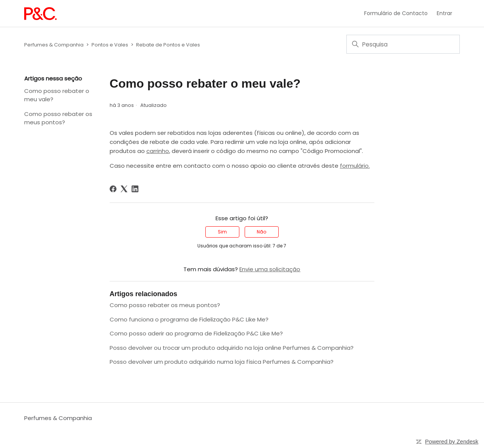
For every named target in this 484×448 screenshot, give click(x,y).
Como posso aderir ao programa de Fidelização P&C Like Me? (196, 333)
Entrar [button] (444, 13)
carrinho (158, 151)
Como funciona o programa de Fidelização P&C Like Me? (189, 319)
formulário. (355, 166)
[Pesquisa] (403, 44)
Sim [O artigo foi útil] (222, 232)
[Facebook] (113, 189)
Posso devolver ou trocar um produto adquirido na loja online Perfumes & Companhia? (232, 348)
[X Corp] (124, 189)
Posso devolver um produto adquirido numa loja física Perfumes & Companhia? (222, 362)
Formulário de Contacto (396, 13)
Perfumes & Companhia (54, 45)
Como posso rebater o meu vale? (57, 95)
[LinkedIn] (135, 189)
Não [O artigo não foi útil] (261, 232)
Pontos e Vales (110, 45)
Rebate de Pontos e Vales (168, 45)
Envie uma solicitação (270, 269)
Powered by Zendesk (452, 441)
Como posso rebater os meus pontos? (58, 118)
